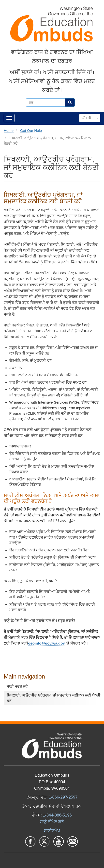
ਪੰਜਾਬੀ (87, 118)
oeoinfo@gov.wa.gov (46, 643)
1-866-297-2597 (63, 797)
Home (9, 130)
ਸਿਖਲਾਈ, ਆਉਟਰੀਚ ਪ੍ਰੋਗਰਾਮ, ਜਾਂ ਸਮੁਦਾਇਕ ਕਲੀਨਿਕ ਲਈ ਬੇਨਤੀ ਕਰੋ (53, 698)
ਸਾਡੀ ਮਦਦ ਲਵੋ (17, 686)
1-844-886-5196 (57, 815)
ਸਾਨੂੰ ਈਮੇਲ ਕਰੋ (52, 822)
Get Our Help (31, 130)
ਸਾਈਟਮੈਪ (52, 831)
